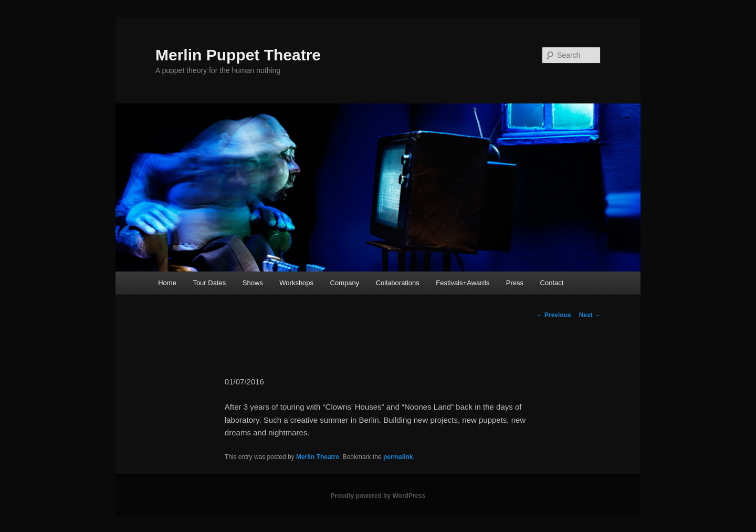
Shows (253, 283)
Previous (554, 315)
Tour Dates (209, 283)
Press (515, 283)
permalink (398, 457)
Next (590, 315)
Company (345, 283)
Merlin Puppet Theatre (238, 55)
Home (167, 283)
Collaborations (398, 283)
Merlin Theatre (318, 457)
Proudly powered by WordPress (378, 496)
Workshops (296, 283)
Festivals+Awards (463, 283)
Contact (552, 283)
